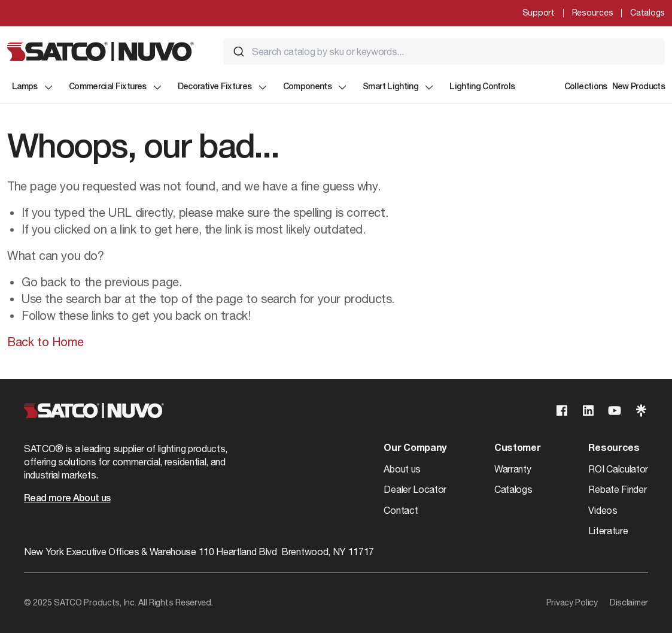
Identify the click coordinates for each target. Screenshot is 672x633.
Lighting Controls (482, 87)
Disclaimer (629, 602)
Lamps (33, 87)
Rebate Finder (617, 489)
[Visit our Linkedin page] (588, 411)
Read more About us (67, 499)
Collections (586, 87)
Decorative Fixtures (223, 87)
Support (539, 13)
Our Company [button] (415, 449)
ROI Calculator (618, 469)
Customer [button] (517, 449)
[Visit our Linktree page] (641, 411)
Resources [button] (614, 449)
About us (402, 469)
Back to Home (45, 342)
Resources (592, 13)
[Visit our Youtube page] (615, 411)
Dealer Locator (415, 489)
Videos (603, 510)
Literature (608, 531)
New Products (638, 87)
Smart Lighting (399, 87)
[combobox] (444, 52)
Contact (401, 510)
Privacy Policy (572, 602)
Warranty (513, 469)
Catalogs (647, 13)
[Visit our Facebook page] (562, 411)
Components (316, 87)
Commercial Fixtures (116, 87)
